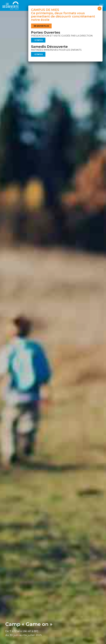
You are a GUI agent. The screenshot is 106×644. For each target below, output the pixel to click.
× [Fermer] (99, 9)
